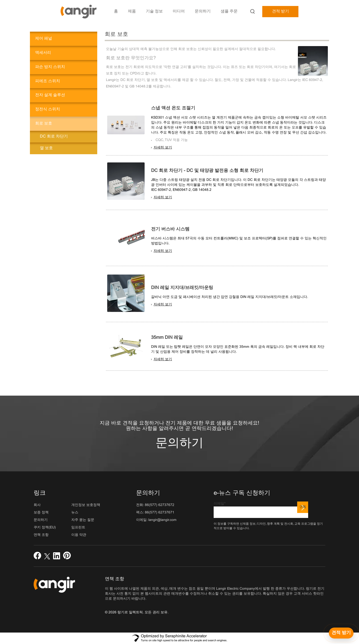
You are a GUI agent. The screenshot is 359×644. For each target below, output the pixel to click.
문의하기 (179, 444)
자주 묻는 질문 (83, 520)
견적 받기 (280, 11)
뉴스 (75, 513)
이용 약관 (79, 535)
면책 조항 (41, 535)
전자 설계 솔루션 (50, 95)
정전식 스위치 (48, 109)
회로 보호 (44, 123)
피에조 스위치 (48, 81)
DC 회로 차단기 (54, 136)
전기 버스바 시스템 (170, 229)
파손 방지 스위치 (50, 67)
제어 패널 (44, 38)
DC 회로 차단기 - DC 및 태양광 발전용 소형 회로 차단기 (207, 171)
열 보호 (46, 148)
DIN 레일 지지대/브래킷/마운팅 (182, 288)
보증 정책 (41, 513)
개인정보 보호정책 (86, 505)
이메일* (261, 510)
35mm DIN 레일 (167, 338)
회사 (37, 505)
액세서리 (43, 53)
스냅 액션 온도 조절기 (173, 108)
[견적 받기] (341, 633)
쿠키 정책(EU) (45, 528)
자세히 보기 (163, 148)
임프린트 (78, 528)
